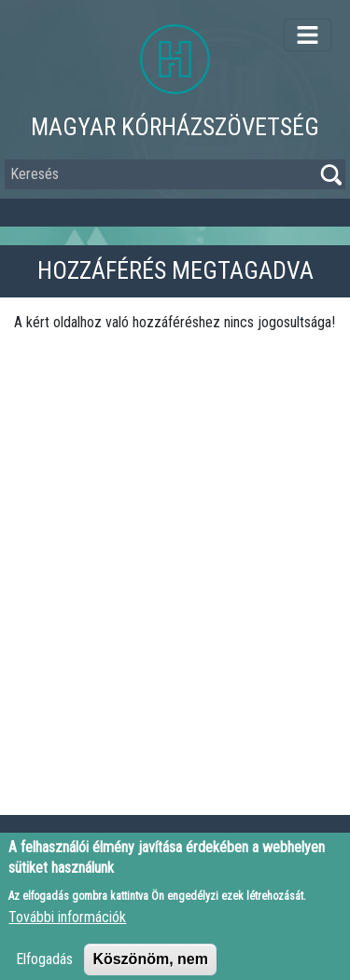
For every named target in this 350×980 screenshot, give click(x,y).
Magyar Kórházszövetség (175, 127)
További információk (67, 924)
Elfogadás (44, 966)
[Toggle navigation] (308, 35)
